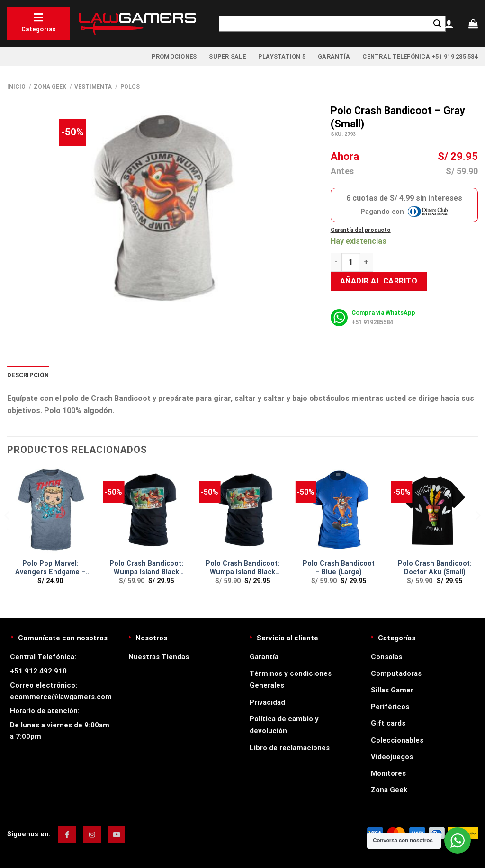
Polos (130, 87)
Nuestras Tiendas (159, 657)
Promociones (174, 57)
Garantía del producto (361, 230)
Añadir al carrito (379, 281)
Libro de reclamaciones (290, 748)
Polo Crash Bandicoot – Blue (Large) (339, 568)
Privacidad (267, 702)
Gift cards (388, 723)
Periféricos (390, 707)
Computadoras (396, 673)
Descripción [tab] (28, 375)
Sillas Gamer (392, 690)
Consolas (386, 657)
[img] (67, 834)
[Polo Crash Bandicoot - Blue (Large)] (338, 510)
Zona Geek (50, 87)
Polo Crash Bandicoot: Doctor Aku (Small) (435, 568)
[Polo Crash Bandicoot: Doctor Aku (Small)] (435, 510)
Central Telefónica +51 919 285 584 (420, 57)
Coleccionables (397, 740)
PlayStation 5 (282, 57)
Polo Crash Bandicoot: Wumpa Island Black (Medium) (242, 568)
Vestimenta (93, 87)
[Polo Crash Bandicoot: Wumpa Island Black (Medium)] (242, 510)
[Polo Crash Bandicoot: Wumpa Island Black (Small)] (147, 510)
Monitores (388, 773)
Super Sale (227, 57)
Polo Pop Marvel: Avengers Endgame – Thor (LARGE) (50, 568)
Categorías (39, 22)
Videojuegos (392, 757)
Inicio (16, 87)
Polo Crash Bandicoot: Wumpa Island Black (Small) (146, 568)
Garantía (334, 57)
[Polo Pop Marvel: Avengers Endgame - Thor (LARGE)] (50, 510)
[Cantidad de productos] (351, 262)
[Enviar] (437, 24)
